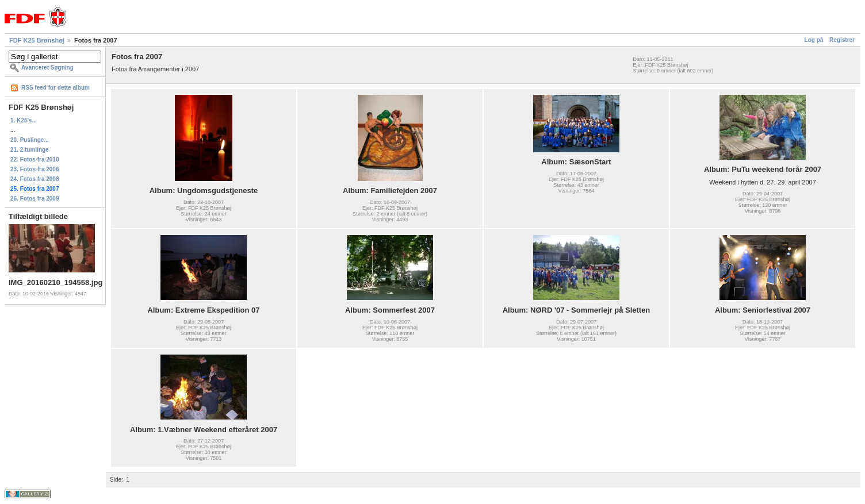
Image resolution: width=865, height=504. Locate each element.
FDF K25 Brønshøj (37, 40)
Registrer (842, 40)
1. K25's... (24, 120)
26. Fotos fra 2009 (35, 199)
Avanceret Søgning (47, 68)
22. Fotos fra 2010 (35, 159)
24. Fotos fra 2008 (35, 179)
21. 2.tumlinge (30, 150)
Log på (814, 40)
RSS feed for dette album (56, 88)
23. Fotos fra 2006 (35, 169)
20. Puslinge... (30, 140)
